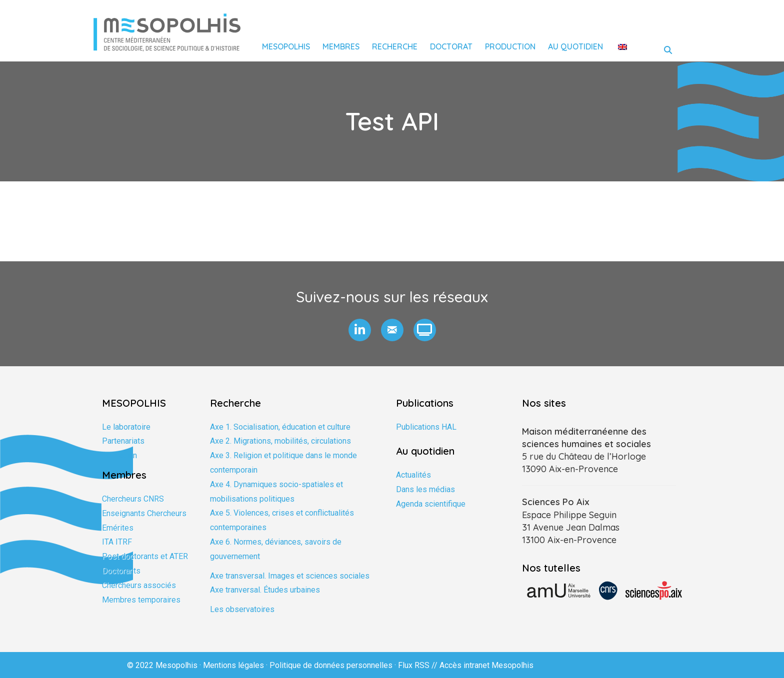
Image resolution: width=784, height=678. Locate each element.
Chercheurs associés (139, 585)
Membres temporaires (141, 600)
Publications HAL (426, 427)
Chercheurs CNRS (133, 499)
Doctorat (451, 46)
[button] (360, 330)
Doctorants (121, 571)
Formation (119, 455)
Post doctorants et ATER (145, 556)
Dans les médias (425, 489)
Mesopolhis (286, 46)
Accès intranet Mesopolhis (486, 665)
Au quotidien (575, 46)
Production (510, 46)
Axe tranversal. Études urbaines (265, 590)
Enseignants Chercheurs (144, 513)
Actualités (413, 475)
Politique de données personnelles (331, 665)
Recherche (395, 46)
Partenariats (123, 441)
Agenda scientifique (431, 504)
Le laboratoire (126, 427)
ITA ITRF (117, 542)
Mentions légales (233, 665)
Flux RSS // (419, 665)
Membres (341, 46)
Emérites (118, 528)
